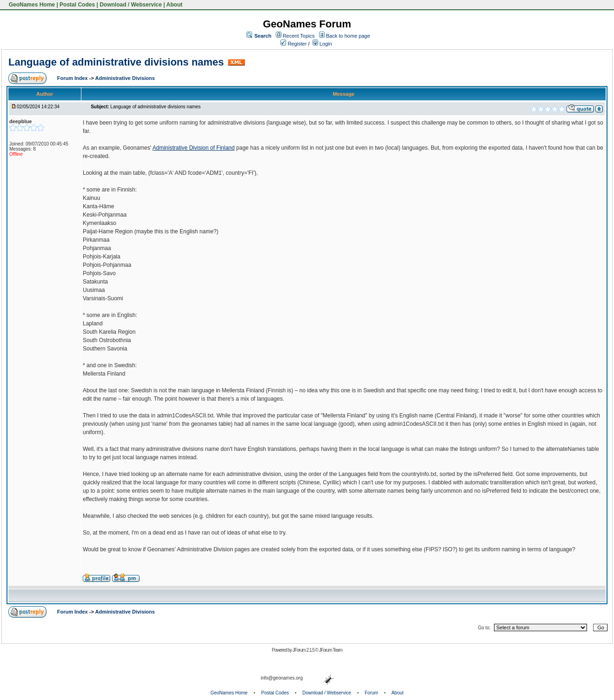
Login (322, 44)
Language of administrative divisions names (116, 62)
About (175, 5)
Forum (371, 693)
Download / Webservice (131, 5)
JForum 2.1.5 (304, 650)
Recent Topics (299, 36)
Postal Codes (77, 5)
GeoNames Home (31, 5)
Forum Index (73, 78)
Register (294, 44)
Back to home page (348, 36)
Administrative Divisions (125, 78)
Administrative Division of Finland (194, 148)
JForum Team (331, 650)
